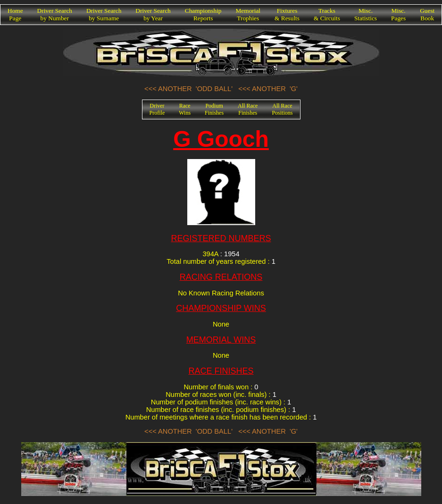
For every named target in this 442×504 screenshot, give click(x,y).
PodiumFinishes (214, 109)
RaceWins (185, 109)
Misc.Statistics (366, 14)
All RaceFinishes (248, 109)
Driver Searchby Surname (104, 14)
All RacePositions (282, 109)
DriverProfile (157, 109)
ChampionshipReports (203, 14)
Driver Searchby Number (55, 14)
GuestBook (427, 14)
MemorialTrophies (248, 14)
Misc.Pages (398, 14)
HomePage (15, 14)
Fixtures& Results (287, 14)
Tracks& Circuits (327, 14)
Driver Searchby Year (153, 14)
